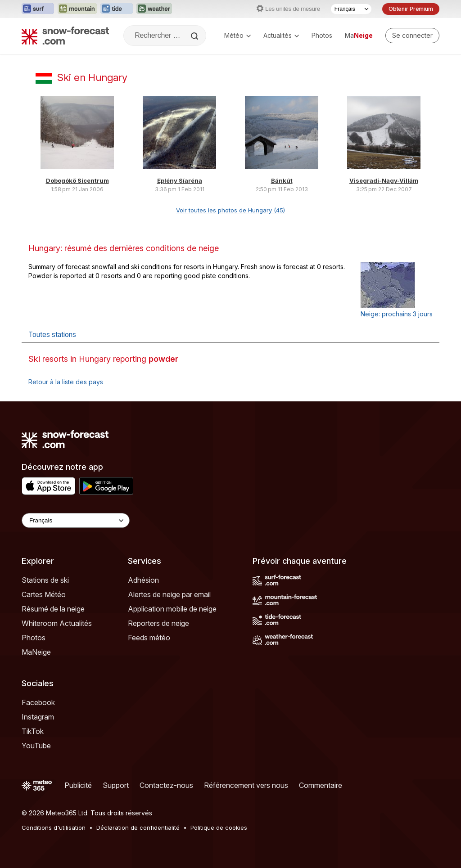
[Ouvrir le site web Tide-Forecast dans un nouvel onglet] (117, 9)
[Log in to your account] (412, 36)
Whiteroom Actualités (57, 623)
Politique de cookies (219, 828)
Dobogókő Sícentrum (77, 180)
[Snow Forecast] (65, 36)
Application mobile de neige (172, 609)
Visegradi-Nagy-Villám (384, 180)
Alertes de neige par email (169, 594)
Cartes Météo (44, 594)
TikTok (33, 731)
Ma (359, 35)
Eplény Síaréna (180, 180)
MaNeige (36, 652)
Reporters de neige (158, 623)
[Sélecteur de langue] (351, 9)
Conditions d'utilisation (54, 828)
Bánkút (282, 180)
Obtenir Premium (411, 9)
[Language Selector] (76, 520)
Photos (322, 35)
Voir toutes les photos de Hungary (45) (230, 210)
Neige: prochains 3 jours (397, 314)
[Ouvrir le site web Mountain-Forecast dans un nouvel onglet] (77, 9)
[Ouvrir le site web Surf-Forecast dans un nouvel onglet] (38, 9)
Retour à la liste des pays (66, 382)
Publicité (78, 785)
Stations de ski (45, 580)
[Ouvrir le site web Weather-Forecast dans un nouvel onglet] (154, 9)
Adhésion (143, 580)
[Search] (195, 36)
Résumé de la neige (53, 609)
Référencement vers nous (246, 785)
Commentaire (321, 785)
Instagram (38, 717)
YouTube (36, 746)
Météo (237, 35)
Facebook (38, 702)
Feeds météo (149, 638)
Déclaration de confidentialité (138, 828)
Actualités (281, 35)
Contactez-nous (166, 785)
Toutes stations (52, 335)
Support (116, 785)
